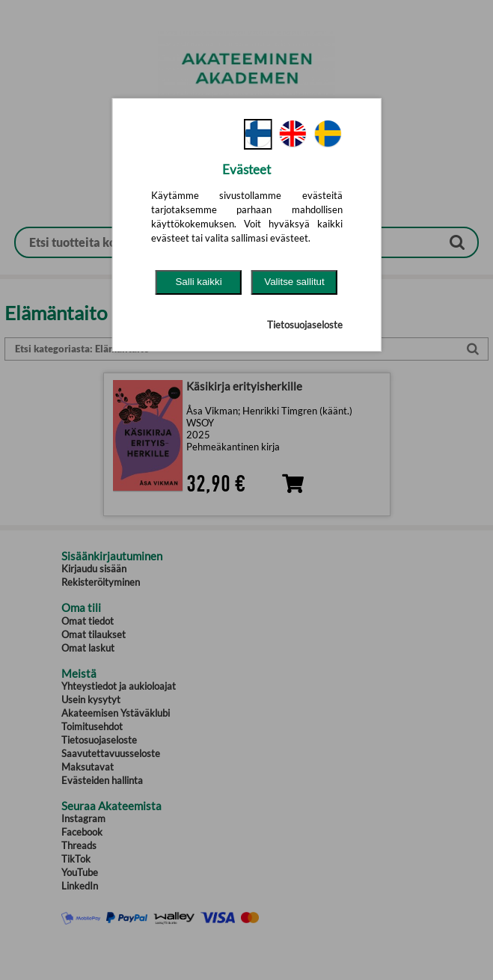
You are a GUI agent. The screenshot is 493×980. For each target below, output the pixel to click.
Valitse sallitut (294, 282)
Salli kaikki (198, 282)
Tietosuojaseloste (305, 325)
